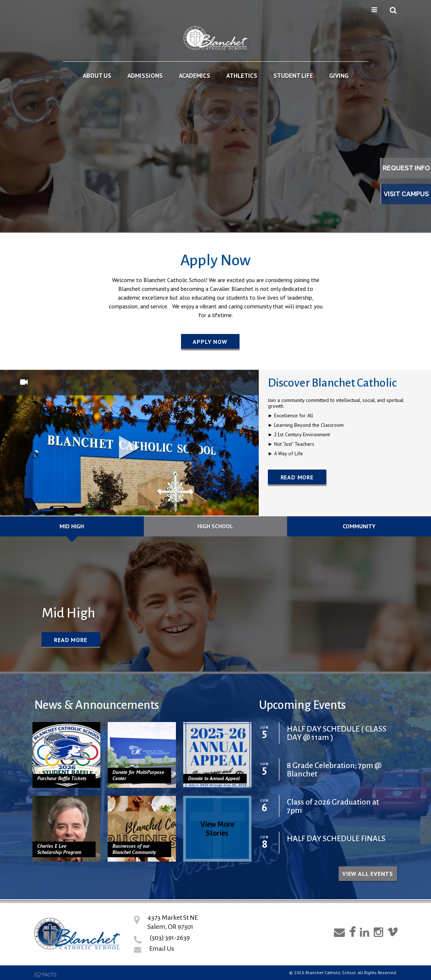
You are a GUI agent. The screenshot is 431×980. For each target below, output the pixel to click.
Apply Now (210, 342)
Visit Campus (406, 194)
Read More (297, 477)
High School (215, 526)
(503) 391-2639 (170, 938)
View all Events (368, 874)
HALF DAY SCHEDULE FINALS (336, 839)
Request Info (406, 168)
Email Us (162, 949)
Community (359, 526)
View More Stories (217, 829)
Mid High (72, 526)
